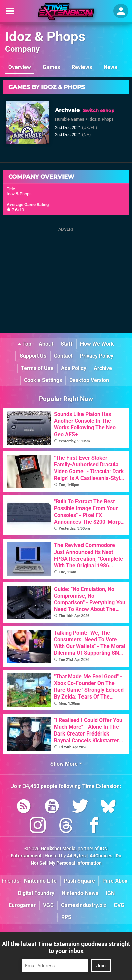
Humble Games (70, 119)
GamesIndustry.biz (84, 905)
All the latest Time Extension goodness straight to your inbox (66, 947)
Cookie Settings (43, 380)
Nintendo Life (40, 881)
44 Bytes (76, 856)
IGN (110, 893)
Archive (103, 368)
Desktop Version (89, 380)
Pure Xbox (115, 881)
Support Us (33, 356)
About (46, 344)
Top (25, 344)
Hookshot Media (58, 849)
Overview (20, 67)
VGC (48, 905)
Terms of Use (37, 368)
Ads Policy (74, 368)
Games (51, 67)
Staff (67, 344)
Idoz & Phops (45, 36)
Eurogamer (22, 905)
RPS (66, 917)
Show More (66, 764)
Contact (63, 356)
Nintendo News (80, 893)
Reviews (82, 67)
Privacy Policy (97, 356)
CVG (119, 905)
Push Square (79, 881)
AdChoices (101, 856)
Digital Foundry (36, 893)
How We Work (97, 344)
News (110, 67)
